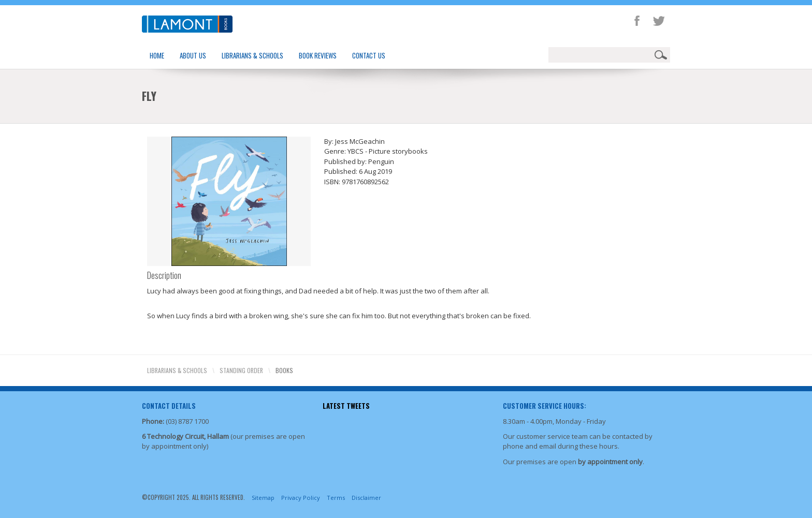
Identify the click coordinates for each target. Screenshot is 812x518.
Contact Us (369, 55)
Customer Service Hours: (545, 406)
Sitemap (263, 498)
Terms (336, 498)
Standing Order (241, 370)
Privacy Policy (301, 498)
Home (157, 55)
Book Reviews (318, 55)
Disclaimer (366, 498)
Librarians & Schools (252, 55)
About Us (193, 55)
